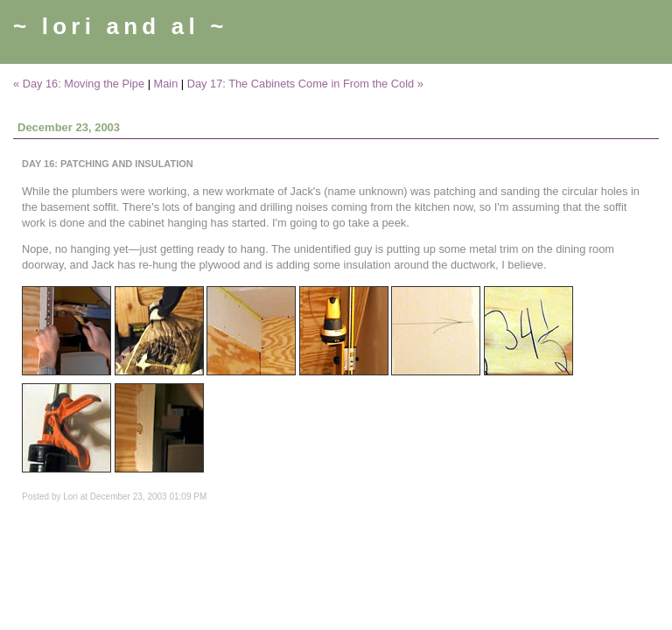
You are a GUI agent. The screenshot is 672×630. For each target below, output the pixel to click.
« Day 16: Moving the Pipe (79, 84)
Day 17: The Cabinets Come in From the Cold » (305, 84)
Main (166, 84)
